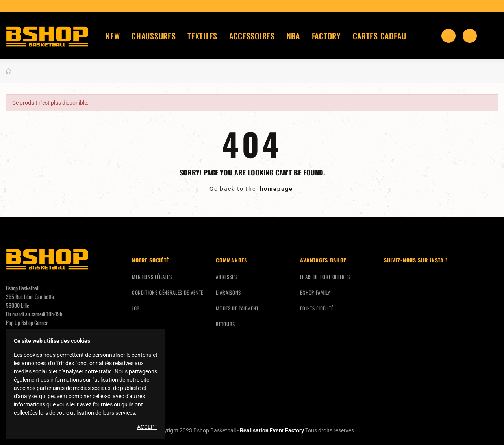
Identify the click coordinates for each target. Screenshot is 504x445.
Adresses (226, 277)
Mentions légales (152, 277)
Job (136, 308)
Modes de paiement (237, 308)
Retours (225, 324)
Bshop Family (315, 292)
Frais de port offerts (325, 277)
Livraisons (228, 292)
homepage (276, 189)
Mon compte (491, 36)
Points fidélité (317, 308)
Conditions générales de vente (168, 292)
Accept (147, 427)
